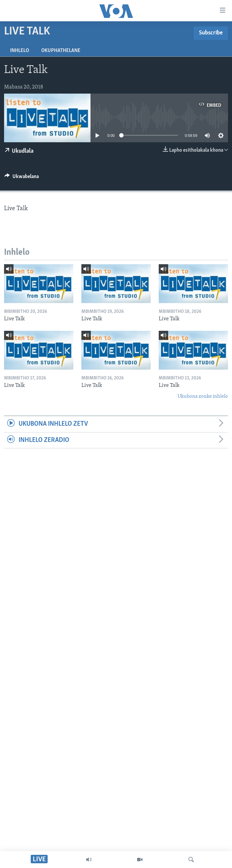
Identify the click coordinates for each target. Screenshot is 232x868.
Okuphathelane (61, 51)
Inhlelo (20, 51)
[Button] (22, 178)
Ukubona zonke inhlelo (203, 396)
